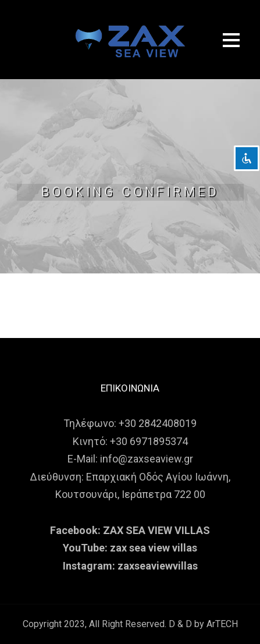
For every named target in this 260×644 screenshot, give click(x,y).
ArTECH (222, 624)
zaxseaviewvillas (158, 566)
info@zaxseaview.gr (147, 459)
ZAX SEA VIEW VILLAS (156, 530)
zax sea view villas (154, 548)
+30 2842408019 (158, 423)
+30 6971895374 (149, 441)
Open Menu (231, 40)
